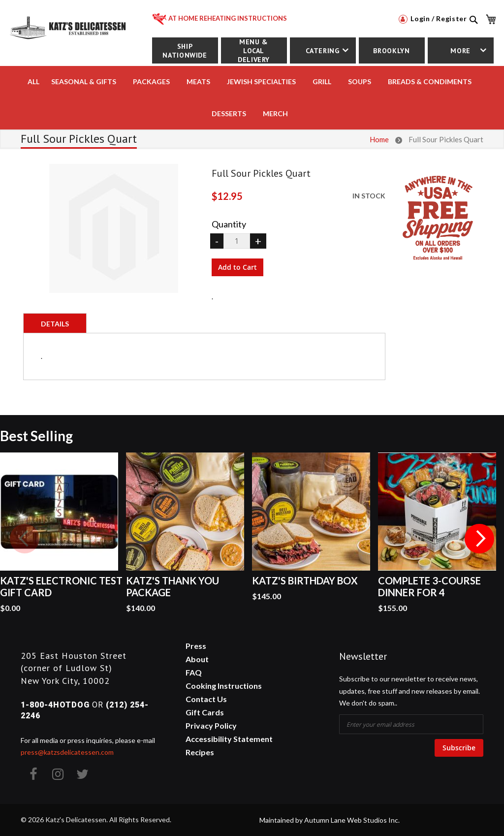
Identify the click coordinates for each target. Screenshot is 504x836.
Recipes (200, 752)
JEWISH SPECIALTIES (261, 81)
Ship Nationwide (185, 51)
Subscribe (459, 748)
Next (479, 539)
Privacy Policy (211, 725)
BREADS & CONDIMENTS (430, 81)
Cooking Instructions (224, 686)
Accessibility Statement (229, 739)
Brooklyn (391, 51)
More (460, 51)
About (197, 659)
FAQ (194, 672)
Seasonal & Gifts (84, 81)
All (33, 81)
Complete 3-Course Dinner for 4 (429, 586)
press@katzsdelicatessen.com (67, 752)
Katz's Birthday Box (305, 580)
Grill (322, 81)
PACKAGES (151, 81)
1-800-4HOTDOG (55, 705)
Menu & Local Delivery (254, 50)
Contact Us (206, 699)
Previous (25, 539)
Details (55, 324)
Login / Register (433, 18)
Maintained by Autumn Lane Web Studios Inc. (330, 820)
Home (379, 139)
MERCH (275, 113)
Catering (322, 51)
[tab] (55, 323)
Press (196, 646)
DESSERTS (229, 113)
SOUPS (360, 81)
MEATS (198, 81)
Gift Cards (205, 712)
